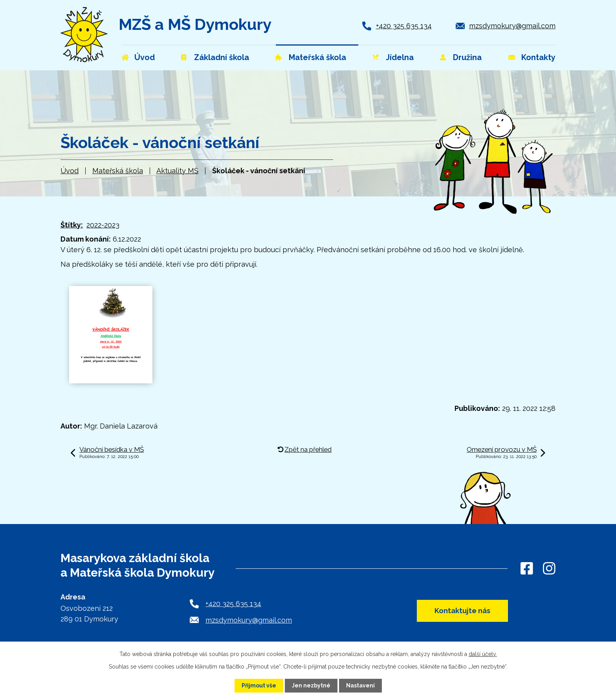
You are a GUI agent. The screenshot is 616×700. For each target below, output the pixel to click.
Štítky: (72, 225)
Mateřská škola (118, 171)
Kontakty (538, 57)
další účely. (483, 654)
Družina (467, 57)
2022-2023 (103, 225)
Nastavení (360, 685)
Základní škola (222, 57)
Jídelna (400, 57)
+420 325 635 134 (404, 26)
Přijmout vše (259, 685)
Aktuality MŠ (177, 171)
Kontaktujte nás (462, 611)
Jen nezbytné (311, 685)
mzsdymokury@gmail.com (512, 26)
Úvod (70, 171)
